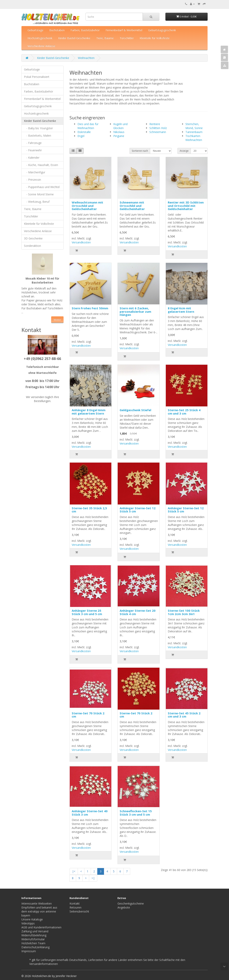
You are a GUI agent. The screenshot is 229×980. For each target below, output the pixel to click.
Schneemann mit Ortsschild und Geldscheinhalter (132, 206)
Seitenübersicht (79, 911)
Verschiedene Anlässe (41, 46)
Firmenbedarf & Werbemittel (124, 30)
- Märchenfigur (35, 172)
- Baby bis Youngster (38, 128)
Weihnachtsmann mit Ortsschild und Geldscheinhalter (87, 206)
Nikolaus (119, 132)
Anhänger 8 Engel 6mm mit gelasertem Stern (89, 412)
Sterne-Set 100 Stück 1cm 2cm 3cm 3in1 (184, 612)
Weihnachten (86, 58)
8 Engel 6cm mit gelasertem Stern (181, 310)
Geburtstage (35, 30)
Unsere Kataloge (32, 919)
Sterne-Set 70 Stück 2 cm (88, 715)
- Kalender (32, 158)
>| (93, 878)
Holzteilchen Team (33, 943)
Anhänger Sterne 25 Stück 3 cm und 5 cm (87, 612)
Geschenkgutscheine (131, 903)
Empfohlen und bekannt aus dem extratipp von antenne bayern (39, 911)
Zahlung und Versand (35, 931)
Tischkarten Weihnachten (194, 138)
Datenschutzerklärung (35, 947)
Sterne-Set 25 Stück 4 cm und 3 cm (184, 412)
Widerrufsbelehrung (34, 935)
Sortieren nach (140, 151)
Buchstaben (57, 30)
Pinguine (119, 136)
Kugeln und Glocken (120, 126)
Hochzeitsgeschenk (40, 38)
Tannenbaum (194, 132)
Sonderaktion (32, 246)
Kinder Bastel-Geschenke (74, 38)
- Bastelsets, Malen (38, 136)
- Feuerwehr (33, 150)
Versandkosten (81, 242)
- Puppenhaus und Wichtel (42, 187)
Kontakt (75, 903)
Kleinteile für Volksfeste (155, 38)
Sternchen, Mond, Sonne (194, 126)
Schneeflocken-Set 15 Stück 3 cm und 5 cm (136, 813)
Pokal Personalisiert (37, 77)
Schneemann (158, 132)
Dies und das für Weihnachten (88, 126)
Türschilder (127, 38)
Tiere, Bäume (105, 38)
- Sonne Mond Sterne (39, 194)
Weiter (57, 320)
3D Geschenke (33, 238)
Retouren (75, 907)
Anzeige (184, 151)
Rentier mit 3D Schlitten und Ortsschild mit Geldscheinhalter (186, 206)
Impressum (29, 951)
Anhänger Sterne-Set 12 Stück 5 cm (138, 510)
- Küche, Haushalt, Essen (41, 165)
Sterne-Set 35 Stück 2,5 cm (89, 510)
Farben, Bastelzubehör (85, 30)
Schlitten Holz (158, 128)
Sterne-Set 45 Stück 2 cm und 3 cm (184, 715)
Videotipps (28, 923)
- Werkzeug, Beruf (37, 202)
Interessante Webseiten (37, 903)
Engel (81, 136)
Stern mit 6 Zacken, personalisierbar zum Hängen (135, 311)
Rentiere (155, 124)
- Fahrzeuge (33, 143)
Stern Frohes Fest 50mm (90, 308)
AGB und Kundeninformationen (41, 927)
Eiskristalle (84, 132)
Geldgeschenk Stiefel (135, 410)
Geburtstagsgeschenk (162, 30)
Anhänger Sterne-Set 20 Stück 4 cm (138, 612)
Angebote (124, 907)
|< (74, 871)
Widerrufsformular (33, 939)
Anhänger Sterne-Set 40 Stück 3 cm (90, 813)
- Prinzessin (32, 180)
